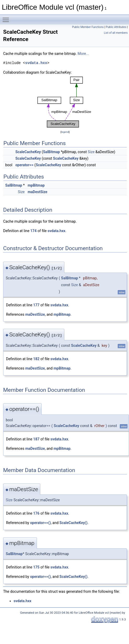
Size (91, 152)
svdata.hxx (36, 63)
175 (36, 567)
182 (36, 359)
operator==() (40, 523)
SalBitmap (51, 152)
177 (36, 305)
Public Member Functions (88, 27)
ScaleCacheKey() (73, 523)
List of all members (116, 33)
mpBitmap (36, 185)
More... (83, 54)
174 (33, 231)
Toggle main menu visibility (7, 18)
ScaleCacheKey (28, 152)
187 (36, 439)
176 (36, 513)
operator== (24, 165)
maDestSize (38, 192)
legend (65, 132)
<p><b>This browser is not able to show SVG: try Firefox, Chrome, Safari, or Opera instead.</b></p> (65, 102)
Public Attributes (116, 27)
